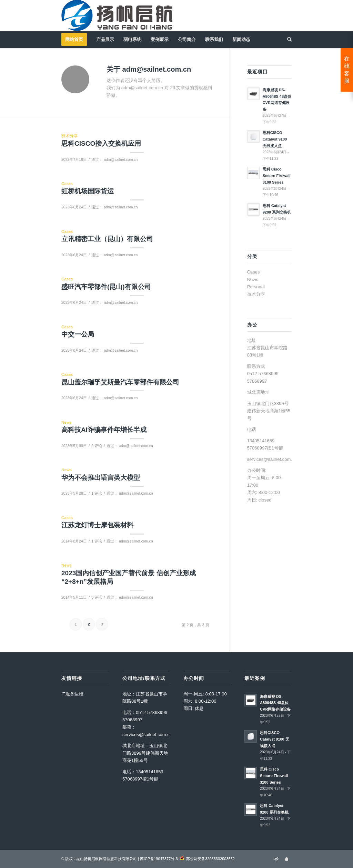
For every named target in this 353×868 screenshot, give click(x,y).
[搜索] (287, 40)
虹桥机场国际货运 (88, 191)
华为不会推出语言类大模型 (101, 478)
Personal (256, 287)
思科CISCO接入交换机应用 (101, 143)
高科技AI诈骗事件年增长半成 (104, 430)
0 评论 (97, 446)
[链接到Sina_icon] (276, 859)
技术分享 (70, 136)
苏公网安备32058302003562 (210, 859)
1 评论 (97, 493)
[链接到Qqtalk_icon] (286, 859)
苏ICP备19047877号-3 (159, 859)
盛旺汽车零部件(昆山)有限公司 (106, 287)
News (66, 422)
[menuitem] (76, 40)
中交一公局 (78, 334)
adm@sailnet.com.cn (121, 159)
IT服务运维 (72, 694)
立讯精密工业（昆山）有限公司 (107, 239)
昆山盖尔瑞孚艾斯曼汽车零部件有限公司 (120, 382)
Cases (67, 183)
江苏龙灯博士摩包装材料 (97, 525)
